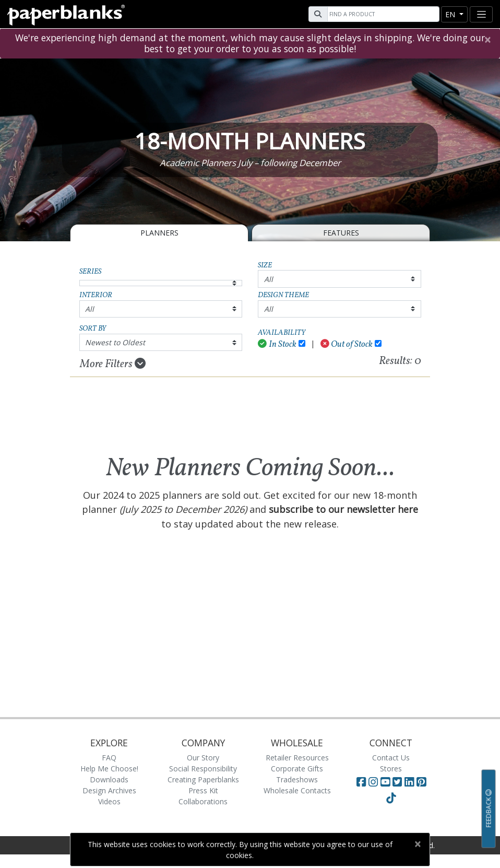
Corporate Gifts (297, 769)
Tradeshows (297, 779)
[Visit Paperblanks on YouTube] (386, 782)
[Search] (382, 14)
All (269, 279)
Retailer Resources (297, 758)
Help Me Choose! (109, 769)
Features (341, 233)
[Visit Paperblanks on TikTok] (391, 798)
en (451, 14)
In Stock (277, 344)
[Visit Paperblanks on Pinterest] (421, 782)
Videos (109, 801)
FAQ (109, 758)
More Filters (113, 364)
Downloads (109, 779)
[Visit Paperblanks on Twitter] (398, 782)
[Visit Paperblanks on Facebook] (361, 782)
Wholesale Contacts (297, 790)
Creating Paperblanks (203, 779)
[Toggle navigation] (481, 14)
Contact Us (391, 758)
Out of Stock (347, 344)
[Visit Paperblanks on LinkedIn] (410, 782)
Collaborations (203, 801)
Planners (159, 233)
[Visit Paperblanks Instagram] (373, 782)
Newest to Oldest (115, 342)
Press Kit (203, 790)
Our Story (203, 758)
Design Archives (109, 790)
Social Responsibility (203, 769)
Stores (391, 769)
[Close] (487, 40)
